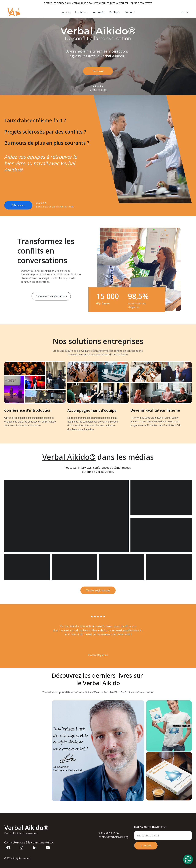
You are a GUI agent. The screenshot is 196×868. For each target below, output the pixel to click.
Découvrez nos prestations (51, 298)
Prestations (82, 12)
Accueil (66, 12)
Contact (129, 12)
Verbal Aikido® (69, 459)
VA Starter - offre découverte (134, 3)
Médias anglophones (98, 592)
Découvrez (18, 207)
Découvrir (98, 71)
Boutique (115, 12)
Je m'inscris (146, 849)
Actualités (99, 12)
